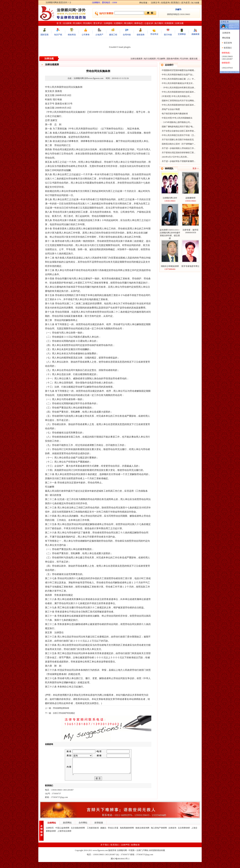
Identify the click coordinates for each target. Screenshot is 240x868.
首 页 (59, 23)
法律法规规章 (136, 59)
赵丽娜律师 (190, 198)
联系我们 (175, 3)
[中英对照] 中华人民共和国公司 (176, 96)
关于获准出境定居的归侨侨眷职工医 (178, 153)
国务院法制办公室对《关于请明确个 (178, 144)
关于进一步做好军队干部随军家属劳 (178, 161)
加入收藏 (195, 3)
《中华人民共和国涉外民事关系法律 (178, 88)
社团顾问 (118, 23)
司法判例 (184, 59)
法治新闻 (67, 23)
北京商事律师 (184, 834)
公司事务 (86, 35)
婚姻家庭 (195, 34)
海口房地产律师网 (159, 834)
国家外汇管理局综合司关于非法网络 (178, 101)
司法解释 (161, 59)
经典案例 (169, 23)
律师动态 (138, 23)
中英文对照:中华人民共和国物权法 (177, 118)
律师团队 (169, 168)
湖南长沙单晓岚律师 (170, 266)
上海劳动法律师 (64, 837)
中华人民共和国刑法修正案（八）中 (178, 79)
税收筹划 (72, 35)
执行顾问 (159, 23)
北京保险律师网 (78, 834)
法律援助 (108, 23)
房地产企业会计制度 (171, 109)
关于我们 (105, 851)
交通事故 (182, 34)
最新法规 (193, 59)
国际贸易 (44, 35)
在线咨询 (165, 3)
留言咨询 (228, 43)
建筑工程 (113, 35)
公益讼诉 (149, 23)
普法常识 (98, 23)
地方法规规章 (150, 59)
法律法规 (179, 23)
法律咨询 (172, 834)
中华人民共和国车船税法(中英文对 (177, 83)
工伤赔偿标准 (93, 834)
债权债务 (141, 35)
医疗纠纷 (168, 35)
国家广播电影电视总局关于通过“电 (177, 127)
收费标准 (135, 851)
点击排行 (169, 65)
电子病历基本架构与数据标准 (175, 114)
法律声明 (125, 851)
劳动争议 (154, 34)
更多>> (196, 168)
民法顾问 (77, 23)
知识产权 (58, 35)
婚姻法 (103, 834)
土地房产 (99, 35)
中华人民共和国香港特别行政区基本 (178, 92)
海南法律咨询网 (142, 834)
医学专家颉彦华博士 (190, 266)
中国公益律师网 (62, 834)
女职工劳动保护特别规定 (64, 713)
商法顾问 (128, 23)
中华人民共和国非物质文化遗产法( (177, 75)
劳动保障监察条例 (61, 708)
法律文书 (155, 3)
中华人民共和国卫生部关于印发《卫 (178, 135)
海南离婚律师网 (127, 834)
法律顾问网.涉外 (170, 198)
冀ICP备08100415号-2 (120, 865)
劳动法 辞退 (113, 834)
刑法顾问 (87, 23)
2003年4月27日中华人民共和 (174, 157)
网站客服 (226, 38)
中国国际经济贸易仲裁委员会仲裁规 (178, 70)
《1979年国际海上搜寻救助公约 (176, 122)
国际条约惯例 (173, 59)
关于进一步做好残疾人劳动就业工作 (178, 148)
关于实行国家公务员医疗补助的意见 (178, 140)
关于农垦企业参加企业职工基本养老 (178, 131)
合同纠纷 (127, 35)
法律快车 (50, 834)
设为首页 (185, 3)
